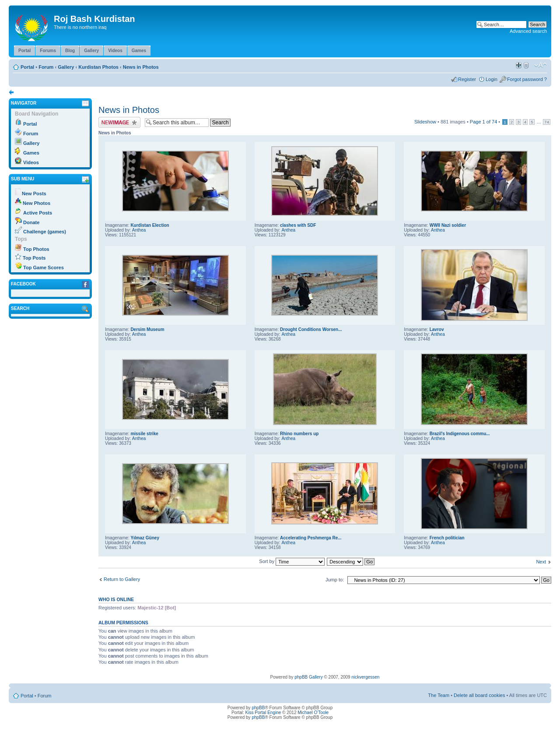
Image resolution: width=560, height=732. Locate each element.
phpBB (258, 708)
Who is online (116, 599)
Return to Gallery (122, 579)
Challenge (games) (45, 232)
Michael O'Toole (313, 713)
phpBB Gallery (308, 677)
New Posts (34, 194)
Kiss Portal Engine (263, 713)
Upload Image (119, 122)
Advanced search (528, 31)
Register (467, 79)
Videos (31, 162)
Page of (483, 122)
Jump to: (335, 580)
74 (547, 122)
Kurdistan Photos (98, 67)
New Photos (37, 203)
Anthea (139, 230)
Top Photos (36, 249)
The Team (439, 695)
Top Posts (34, 258)
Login (492, 79)
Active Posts (38, 213)
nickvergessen (365, 677)
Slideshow (425, 122)
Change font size (541, 65)
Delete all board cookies (479, 695)
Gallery (66, 67)
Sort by (292, 561)
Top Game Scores (44, 267)
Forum (46, 67)
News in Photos (141, 67)
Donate (31, 222)
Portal (27, 67)
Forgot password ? (527, 79)
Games (31, 153)
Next (541, 562)
